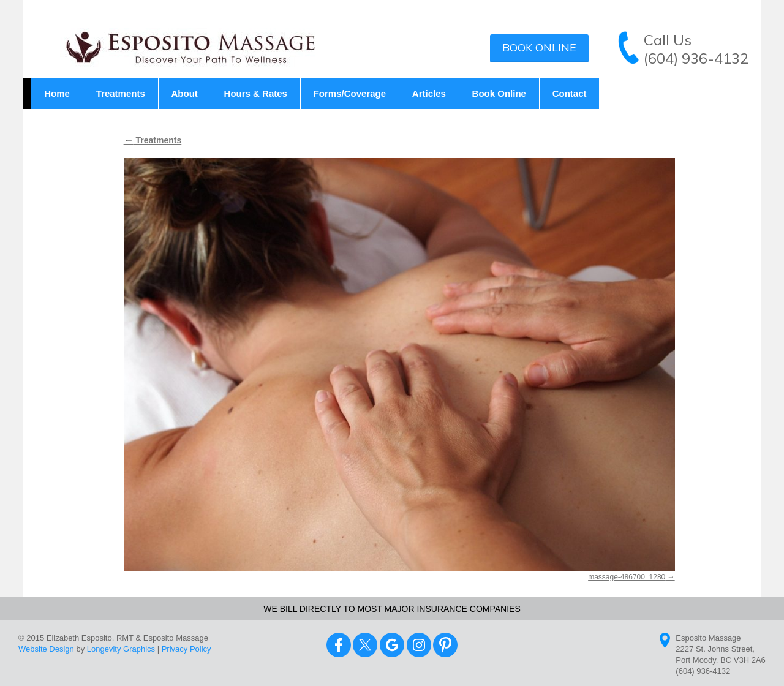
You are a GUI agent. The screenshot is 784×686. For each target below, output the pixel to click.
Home (57, 93)
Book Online (539, 47)
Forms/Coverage (350, 93)
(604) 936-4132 (696, 58)
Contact (570, 93)
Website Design (46, 649)
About (185, 93)
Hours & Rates (256, 93)
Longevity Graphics (121, 649)
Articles (429, 93)
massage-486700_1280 (627, 577)
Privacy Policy (187, 649)
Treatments (121, 93)
